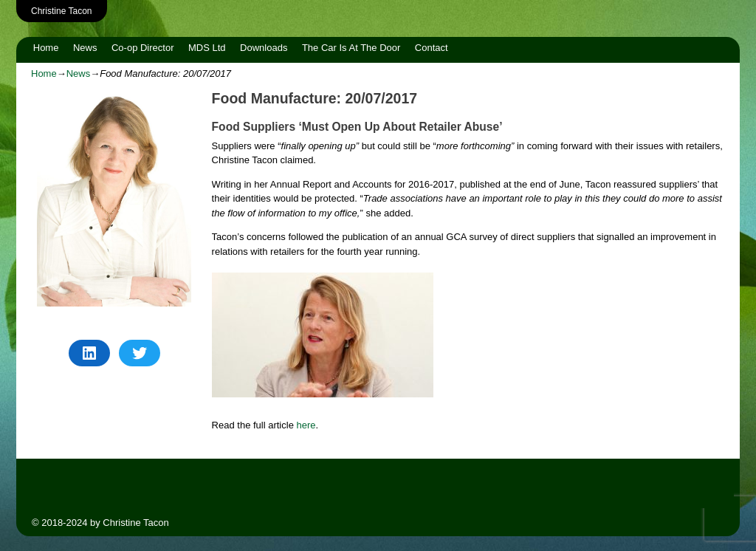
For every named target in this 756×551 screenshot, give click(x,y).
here (306, 425)
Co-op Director (143, 48)
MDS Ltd (207, 48)
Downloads (264, 48)
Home (46, 48)
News (85, 48)
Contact (432, 48)
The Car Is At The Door (351, 48)
